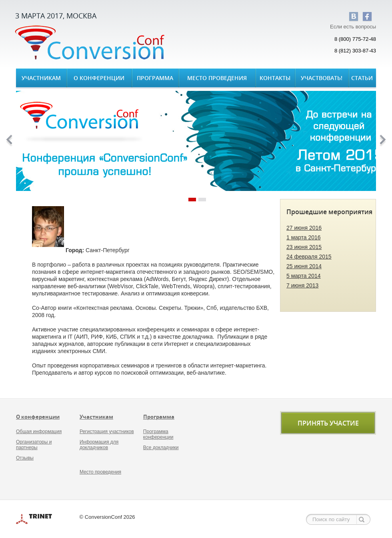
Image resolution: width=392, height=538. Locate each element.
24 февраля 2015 (309, 257)
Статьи (362, 78)
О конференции (99, 78)
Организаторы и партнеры (34, 445)
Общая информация (39, 432)
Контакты (275, 78)
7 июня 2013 (302, 285)
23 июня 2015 (304, 247)
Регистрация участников (107, 432)
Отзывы (25, 458)
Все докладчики (161, 448)
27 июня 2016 (304, 228)
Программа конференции (158, 434)
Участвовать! (322, 78)
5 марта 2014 (304, 276)
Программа (155, 78)
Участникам (41, 78)
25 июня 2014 (304, 266)
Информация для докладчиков (99, 445)
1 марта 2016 (304, 237)
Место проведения (217, 78)
